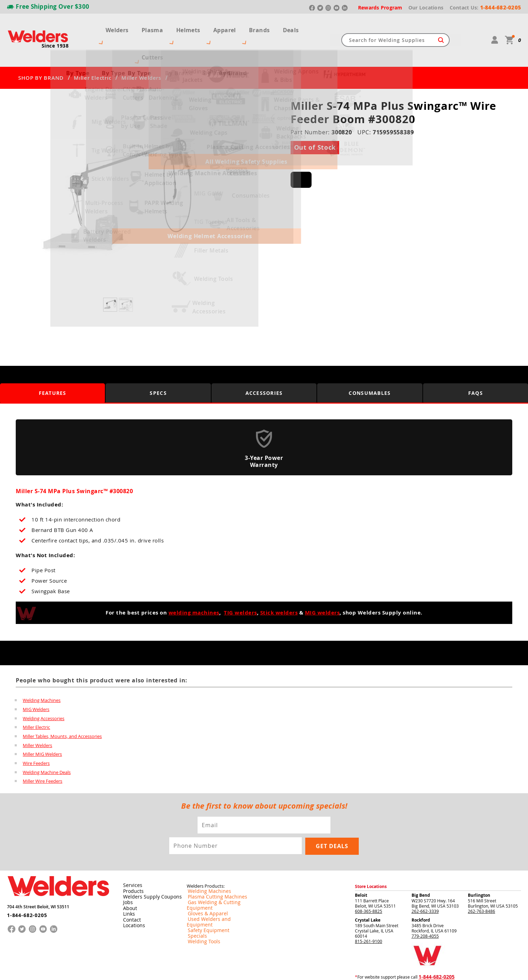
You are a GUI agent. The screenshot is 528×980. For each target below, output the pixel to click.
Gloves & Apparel (204, 883)
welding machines (194, 587)
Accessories (264, 367)
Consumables (370, 367)
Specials (195, 900)
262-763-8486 (481, 886)
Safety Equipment (204, 894)
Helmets (197, 27)
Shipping (426, 969)
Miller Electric (92, 52)
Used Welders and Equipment (216, 889)
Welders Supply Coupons (148, 872)
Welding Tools (200, 906)
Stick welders (279, 587)
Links (127, 888)
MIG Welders (36, 684)
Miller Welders (141, 52)
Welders (110, 27)
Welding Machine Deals (47, 748)
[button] (216, 176)
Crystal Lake (368, 895)
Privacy (411, 969)
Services (130, 860)
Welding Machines (42, 675)
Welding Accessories (44, 693)
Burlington (479, 870)
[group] (119, 175)
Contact (130, 894)
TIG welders (240, 587)
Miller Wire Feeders (42, 757)
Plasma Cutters (154, 27)
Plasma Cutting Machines (211, 872)
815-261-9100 (369, 916)
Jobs (126, 877)
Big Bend (421, 870)
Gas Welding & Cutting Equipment (220, 878)
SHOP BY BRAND (41, 52)
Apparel (231, 27)
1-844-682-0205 (24, 887)
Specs (158, 367)
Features (53, 367)
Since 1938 (55, 33)
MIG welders (322, 587)
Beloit (361, 870)
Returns (396, 969)
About (129, 883)
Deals (292, 27)
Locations (132, 900)
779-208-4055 (425, 911)
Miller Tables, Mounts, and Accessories (62, 711)
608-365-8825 (369, 886)
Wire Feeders (36, 739)
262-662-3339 (425, 886)
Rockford (421, 895)
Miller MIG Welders (42, 730)
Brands (263, 27)
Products (131, 866)
